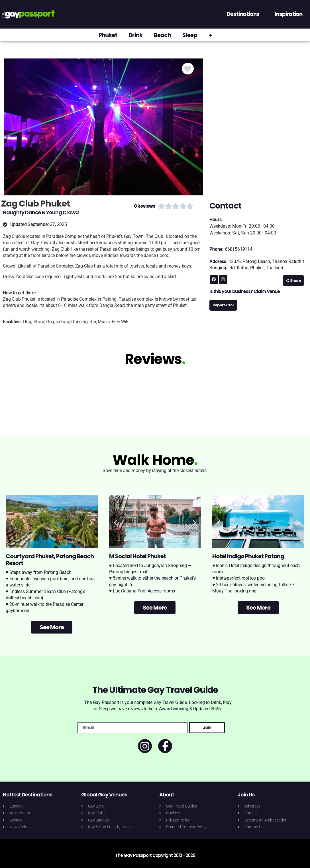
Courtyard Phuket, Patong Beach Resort (50, 560)
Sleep (190, 35)
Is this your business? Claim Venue (245, 291)
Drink (135, 35)
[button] (12, 522)
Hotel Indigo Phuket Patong (248, 556)
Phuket (108, 35)
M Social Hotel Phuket (137, 556)
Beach (162, 35)
